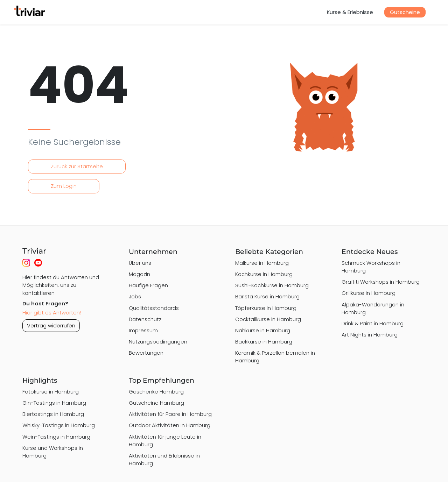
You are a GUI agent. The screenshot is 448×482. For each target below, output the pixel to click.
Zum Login (64, 186)
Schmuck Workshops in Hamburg (371, 267)
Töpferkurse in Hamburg (266, 308)
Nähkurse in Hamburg (263, 330)
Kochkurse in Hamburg (264, 274)
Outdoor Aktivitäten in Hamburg (170, 425)
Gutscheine (405, 12)
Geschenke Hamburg (156, 392)
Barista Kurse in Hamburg (267, 296)
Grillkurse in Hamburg (369, 293)
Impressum (143, 330)
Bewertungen (146, 353)
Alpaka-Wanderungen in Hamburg (373, 308)
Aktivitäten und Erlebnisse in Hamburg (164, 459)
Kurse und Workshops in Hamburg (53, 452)
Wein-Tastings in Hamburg (56, 437)
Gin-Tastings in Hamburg (54, 403)
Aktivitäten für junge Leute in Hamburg (165, 441)
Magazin (139, 274)
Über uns (140, 263)
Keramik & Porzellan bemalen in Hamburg (275, 357)
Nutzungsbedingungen (158, 342)
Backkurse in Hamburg (264, 342)
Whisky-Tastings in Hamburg (59, 425)
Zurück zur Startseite (77, 166)
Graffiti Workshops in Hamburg (381, 282)
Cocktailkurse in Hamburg (268, 319)
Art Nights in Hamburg (370, 335)
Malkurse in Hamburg (262, 263)
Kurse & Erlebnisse (350, 12)
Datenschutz (145, 319)
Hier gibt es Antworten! (52, 313)
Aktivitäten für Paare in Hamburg (170, 414)
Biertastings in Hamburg (53, 414)
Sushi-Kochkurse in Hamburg (272, 285)
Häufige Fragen (148, 285)
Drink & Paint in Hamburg (373, 323)
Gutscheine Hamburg (156, 403)
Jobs (135, 296)
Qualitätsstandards (154, 308)
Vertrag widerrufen (51, 325)
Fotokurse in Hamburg (51, 392)
